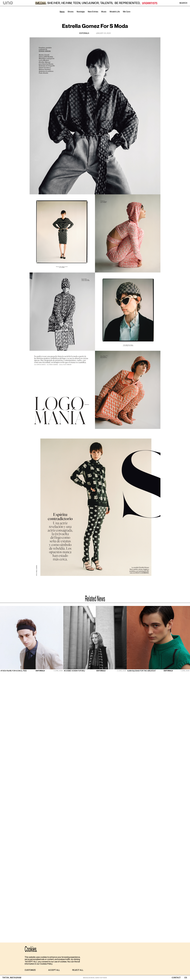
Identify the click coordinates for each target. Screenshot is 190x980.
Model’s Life (115, 12)
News (62, 12)
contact (176, 978)
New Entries (93, 12)
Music (104, 12)
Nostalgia (81, 12)
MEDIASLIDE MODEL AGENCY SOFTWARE (95, 978)
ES (186, 978)
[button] (30, 970)
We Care (127, 12)
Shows (71, 12)
